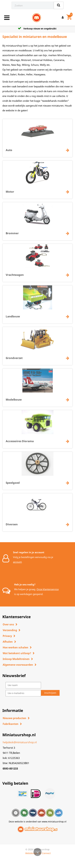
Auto (9, 152)
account (17, 562)
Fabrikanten (11, 724)
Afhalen (8, 642)
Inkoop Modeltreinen (16, 659)
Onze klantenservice (48, 589)
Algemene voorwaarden (18, 665)
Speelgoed (13, 484)
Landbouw (13, 318)
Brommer (12, 235)
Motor (10, 193)
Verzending (10, 630)
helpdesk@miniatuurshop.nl (20, 742)
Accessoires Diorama (20, 443)
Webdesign (31, 853)
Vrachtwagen (15, 276)
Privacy (7, 636)
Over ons (8, 624)
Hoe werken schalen (15, 647)
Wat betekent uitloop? (17, 653)
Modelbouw (14, 401)
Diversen (12, 526)
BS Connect (45, 853)
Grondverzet (14, 360)
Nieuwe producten (14, 718)
